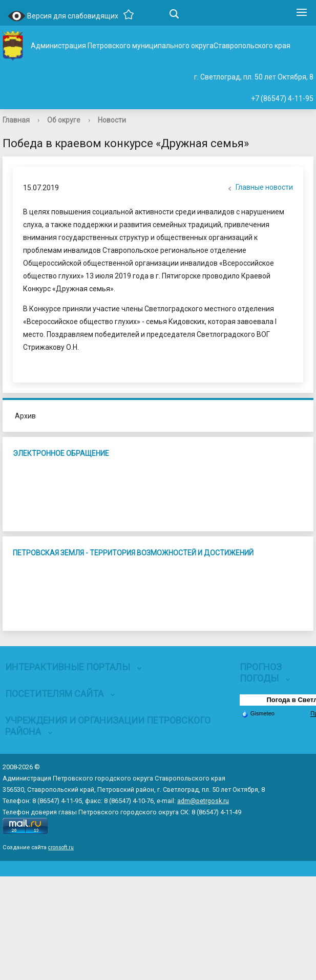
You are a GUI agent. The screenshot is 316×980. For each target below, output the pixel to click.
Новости (112, 120)
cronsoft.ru (61, 847)
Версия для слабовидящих (63, 17)
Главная (16, 120)
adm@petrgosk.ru (203, 801)
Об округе (64, 120)
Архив (25, 416)
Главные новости (259, 188)
